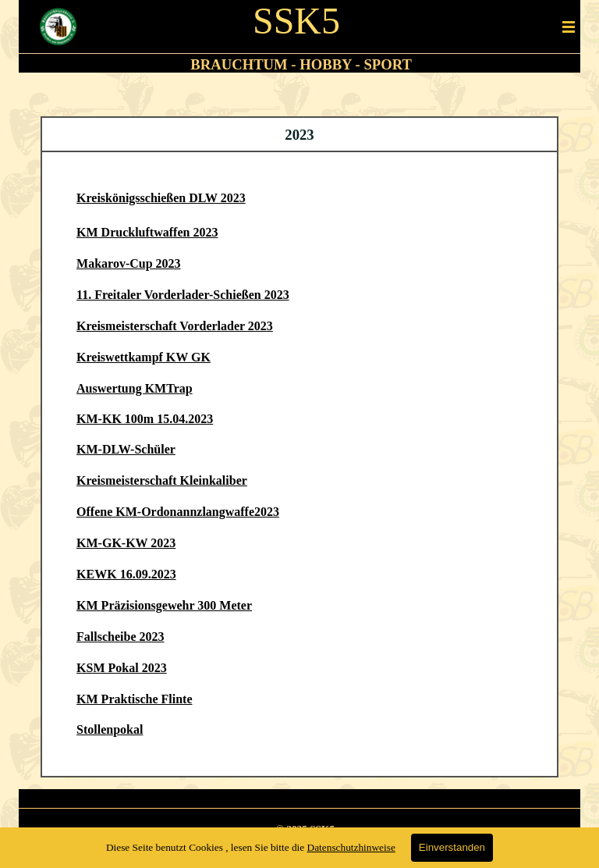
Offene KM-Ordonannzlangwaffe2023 (178, 512)
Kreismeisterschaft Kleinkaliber (162, 480)
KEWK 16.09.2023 (126, 574)
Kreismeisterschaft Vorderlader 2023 (175, 326)
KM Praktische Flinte (134, 699)
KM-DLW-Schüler (126, 449)
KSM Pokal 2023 (122, 668)
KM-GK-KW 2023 (126, 543)
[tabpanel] (297, 65)
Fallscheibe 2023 (120, 637)
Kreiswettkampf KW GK (144, 357)
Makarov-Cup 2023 (129, 263)
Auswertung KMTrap (135, 388)
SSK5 (296, 21)
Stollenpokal (110, 729)
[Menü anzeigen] (569, 27)
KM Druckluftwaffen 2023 (147, 232)
